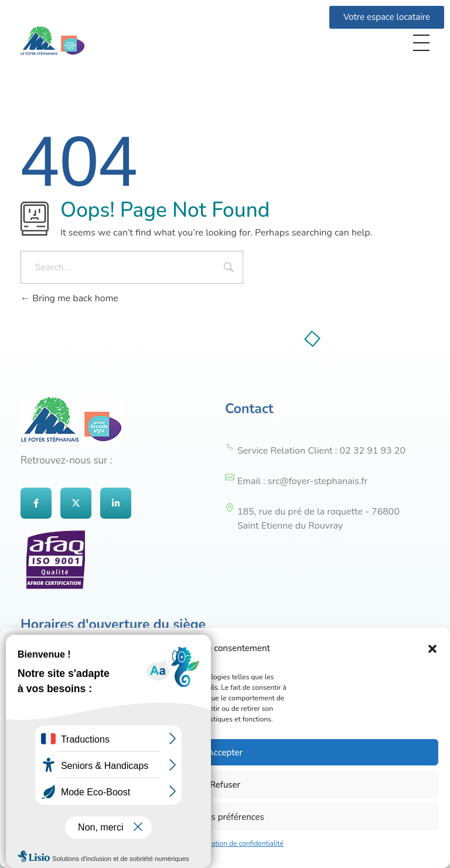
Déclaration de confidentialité (237, 843)
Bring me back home (69, 298)
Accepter (225, 753)
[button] (432, 648)
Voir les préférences (225, 817)
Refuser (225, 785)
